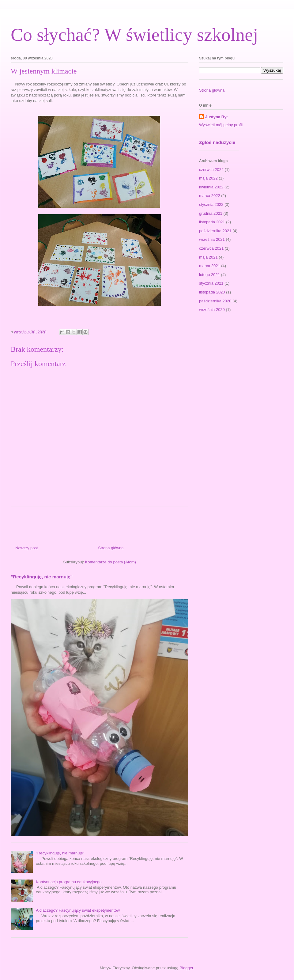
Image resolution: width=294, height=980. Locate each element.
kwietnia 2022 (211, 187)
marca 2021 (210, 266)
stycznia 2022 (211, 204)
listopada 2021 (212, 222)
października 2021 (215, 231)
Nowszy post (27, 548)
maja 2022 (208, 178)
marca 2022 (210, 196)
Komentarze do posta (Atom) (111, 562)
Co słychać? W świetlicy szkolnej (134, 35)
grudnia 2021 (211, 213)
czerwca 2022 (211, 170)
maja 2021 (208, 257)
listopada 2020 (212, 292)
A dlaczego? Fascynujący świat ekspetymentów (78, 910)
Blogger (186, 968)
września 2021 (212, 239)
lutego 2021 (209, 275)
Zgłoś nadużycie (217, 142)
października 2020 (215, 301)
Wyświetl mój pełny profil (221, 125)
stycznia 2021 (211, 283)
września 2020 (212, 310)
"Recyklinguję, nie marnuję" (42, 577)
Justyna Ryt (217, 117)
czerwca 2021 (211, 248)
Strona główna (111, 548)
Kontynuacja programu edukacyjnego (69, 882)
